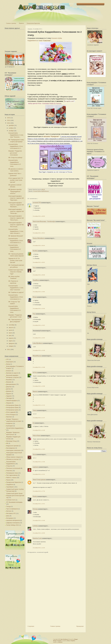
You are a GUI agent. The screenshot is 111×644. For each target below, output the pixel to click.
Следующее (31, 626)
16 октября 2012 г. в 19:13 (39, 504)
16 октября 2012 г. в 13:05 (39, 449)
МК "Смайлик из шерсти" (16, 292)
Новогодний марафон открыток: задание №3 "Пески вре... (16, 211)
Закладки (9, 398)
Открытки (9, 466)
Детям (8, 389)
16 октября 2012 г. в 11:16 (39, 405)
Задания (9, 396)
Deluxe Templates (71, 641)
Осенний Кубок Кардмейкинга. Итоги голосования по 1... (16, 297)
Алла (34, 454)
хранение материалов (13, 520)
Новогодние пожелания (13, 450)
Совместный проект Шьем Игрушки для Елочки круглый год (15, 495)
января (11, 346)
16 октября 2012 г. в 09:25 (39, 262)
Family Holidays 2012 (13, 525)
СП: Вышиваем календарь (14, 502)
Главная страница (11, 23)
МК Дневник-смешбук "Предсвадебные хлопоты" (15, 191)
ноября (11, 128)
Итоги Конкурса (11, 415)
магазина (47, 136)
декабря (11, 125)
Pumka (35, 496)
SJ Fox (35, 373)
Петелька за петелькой (13, 468)
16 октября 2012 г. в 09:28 (39, 275)
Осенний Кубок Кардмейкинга (41, 191)
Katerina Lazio (37, 538)
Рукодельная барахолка (33, 23)
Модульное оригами (12, 446)
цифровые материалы (13, 523)
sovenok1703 (37, 203)
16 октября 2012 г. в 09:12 (39, 233)
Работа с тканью (11, 478)
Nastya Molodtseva (39, 238)
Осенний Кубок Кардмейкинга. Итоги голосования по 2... (16, 241)
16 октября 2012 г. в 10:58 (39, 386)
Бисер (8, 364)
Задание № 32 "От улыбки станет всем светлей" (15, 260)
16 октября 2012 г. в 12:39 (39, 430)
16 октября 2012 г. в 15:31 (39, 474)
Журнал (9, 394)
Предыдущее (80, 626)
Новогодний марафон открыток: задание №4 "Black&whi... (16, 205)
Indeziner (60, 642)
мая (10, 335)
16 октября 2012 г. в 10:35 (39, 338)
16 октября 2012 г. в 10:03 (39, 292)
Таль (34, 268)
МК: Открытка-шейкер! (15, 158)
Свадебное (10, 485)
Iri (33, 423)
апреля (11, 338)
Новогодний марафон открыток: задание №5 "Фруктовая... (16, 198)
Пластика (9, 471)
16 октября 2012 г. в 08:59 (39, 216)
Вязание (9, 382)
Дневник (9, 391)
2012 (9, 123)
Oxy (34, 314)
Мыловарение (11, 448)
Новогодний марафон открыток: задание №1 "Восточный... (16, 225)
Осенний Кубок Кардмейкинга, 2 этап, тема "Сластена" (16, 288)
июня (10, 333)
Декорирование (11, 384)
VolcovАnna (37, 436)
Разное (8, 480)
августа (11, 328)
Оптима (35, 509)
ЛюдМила (36, 280)
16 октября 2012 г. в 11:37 (39, 418)
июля (10, 330)
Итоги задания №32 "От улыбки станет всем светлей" (16, 180)
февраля (12, 343)
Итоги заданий (11, 412)
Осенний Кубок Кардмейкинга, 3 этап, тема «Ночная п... (16, 231)
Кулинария (10, 426)
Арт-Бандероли (64, 639)
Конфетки (9, 423)
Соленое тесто (11, 500)
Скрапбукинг (10, 487)
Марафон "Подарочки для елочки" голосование (15, 153)
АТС (7, 359)
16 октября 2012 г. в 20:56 (39, 533)
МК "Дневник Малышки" (16, 236)
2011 (9, 349)
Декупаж (9, 387)
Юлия (35, 297)
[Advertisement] (43, 611)
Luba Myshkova (38, 343)
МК (7, 443)
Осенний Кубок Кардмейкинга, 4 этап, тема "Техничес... (16, 135)
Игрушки (9, 403)
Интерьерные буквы (12, 405)
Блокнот (9, 371)
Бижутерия (10, 362)
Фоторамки (10, 518)
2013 (9, 120)
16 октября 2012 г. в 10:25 (39, 325)
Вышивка (9, 380)
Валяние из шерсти (12, 373)
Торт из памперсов (12, 509)
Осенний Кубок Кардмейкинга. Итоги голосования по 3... (16, 146)
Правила (21, 23)
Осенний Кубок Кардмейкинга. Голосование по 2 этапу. (55, 34)
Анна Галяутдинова (39, 480)
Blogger (76, 639)
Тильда (8, 506)
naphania (36, 467)
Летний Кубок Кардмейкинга (15, 428)
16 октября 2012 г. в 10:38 (39, 350)
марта (11, 341)
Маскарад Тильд (11, 441)
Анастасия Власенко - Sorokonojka (44, 221)
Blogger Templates (57, 641)
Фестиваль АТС (11, 513)
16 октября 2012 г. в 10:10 (39, 308)
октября (11, 131)
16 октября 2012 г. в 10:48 (39, 367)
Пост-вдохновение (12, 475)
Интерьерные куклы (12, 410)
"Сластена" (47, 41)
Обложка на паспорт (12, 459)
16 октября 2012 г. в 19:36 (39, 520)
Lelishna (35, 526)
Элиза (35, 410)
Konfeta (35, 251)
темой (41, 41)
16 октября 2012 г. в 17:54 (39, 491)
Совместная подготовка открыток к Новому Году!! (16, 272)
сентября (12, 325)
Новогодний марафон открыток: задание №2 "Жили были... (16, 218)
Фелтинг (9, 511)
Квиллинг (9, 417)
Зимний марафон (12, 401)
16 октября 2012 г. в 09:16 (39, 245)
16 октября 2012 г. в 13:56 (39, 462)
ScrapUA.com (69, 101)
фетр (8, 516)
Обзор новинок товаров (13, 457)
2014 (9, 118)
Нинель (35, 392)
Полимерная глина (12, 473)
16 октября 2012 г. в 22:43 (39, 548)
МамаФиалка (37, 356)
